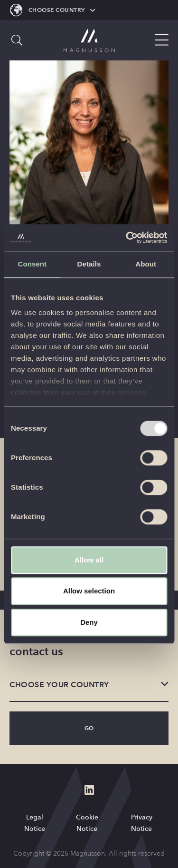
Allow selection (89, 591)
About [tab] (146, 264)
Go (89, 728)
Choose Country (57, 10)
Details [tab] (89, 264)
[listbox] (89, 685)
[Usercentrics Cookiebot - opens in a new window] (127, 237)
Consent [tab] (32, 264)
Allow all (89, 560)
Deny (89, 622)
